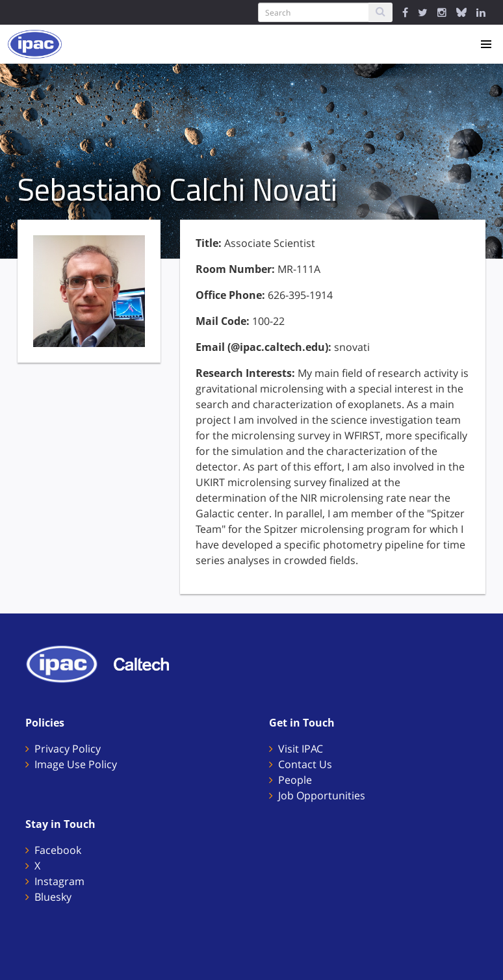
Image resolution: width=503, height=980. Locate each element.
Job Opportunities (322, 795)
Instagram (59, 881)
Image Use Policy (76, 764)
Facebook (58, 850)
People (295, 780)
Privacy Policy (68, 749)
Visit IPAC (301, 749)
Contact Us (305, 764)
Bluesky (53, 897)
